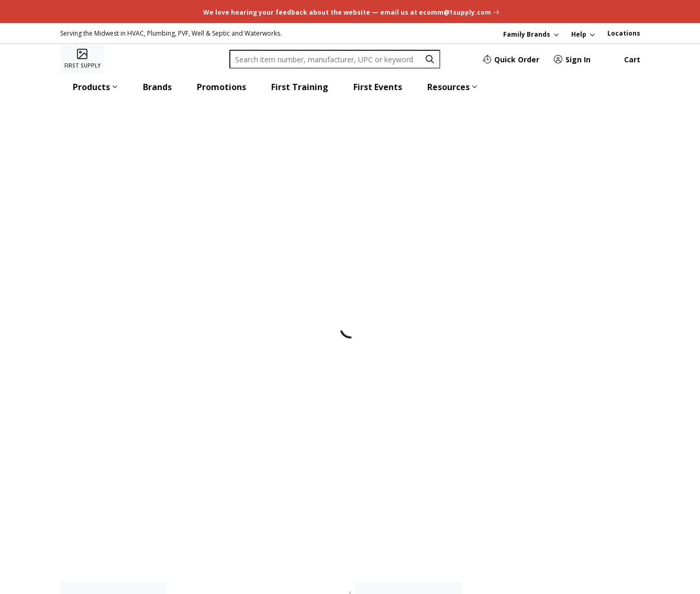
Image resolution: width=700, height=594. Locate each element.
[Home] (82, 59)
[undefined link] (350, 11)
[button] (95, 87)
